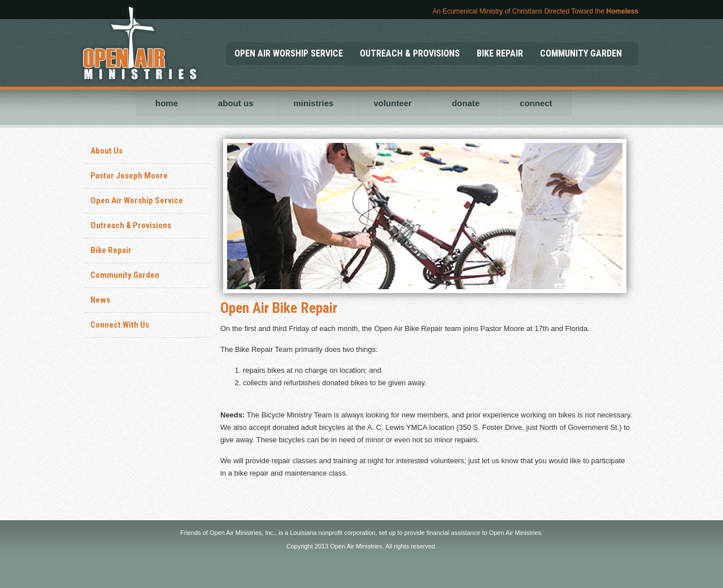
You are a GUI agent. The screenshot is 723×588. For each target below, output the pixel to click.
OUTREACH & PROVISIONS (410, 53)
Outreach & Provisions (131, 225)
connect (536, 103)
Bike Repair (111, 250)
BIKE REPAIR (500, 53)
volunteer (393, 103)
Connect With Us (120, 325)
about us (236, 103)
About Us (106, 151)
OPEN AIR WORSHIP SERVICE (289, 53)
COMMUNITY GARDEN (581, 53)
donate (466, 103)
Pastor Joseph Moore (129, 176)
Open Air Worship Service (137, 201)
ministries (314, 103)
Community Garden (125, 275)
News (100, 300)
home (167, 103)
